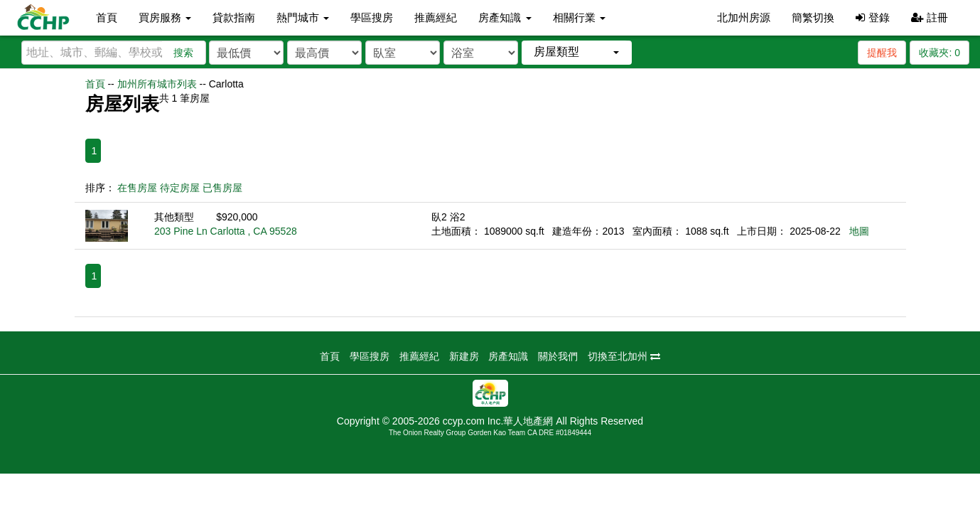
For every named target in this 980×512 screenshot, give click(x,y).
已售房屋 (222, 188)
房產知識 (508, 356)
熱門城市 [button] (303, 17)
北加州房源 (744, 17)
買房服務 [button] (165, 17)
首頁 (107, 17)
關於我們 (558, 356)
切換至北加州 (624, 356)
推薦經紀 (436, 17)
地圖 (859, 231)
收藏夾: (939, 53)
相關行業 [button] (579, 17)
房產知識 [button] (505, 17)
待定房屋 (180, 188)
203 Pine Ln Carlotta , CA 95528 (226, 231)
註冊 (930, 17)
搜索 (183, 53)
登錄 (872, 17)
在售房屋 (137, 188)
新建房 (464, 356)
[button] (577, 52)
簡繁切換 (813, 17)
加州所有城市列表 (157, 84)
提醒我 (882, 53)
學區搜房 (372, 17)
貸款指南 (234, 17)
